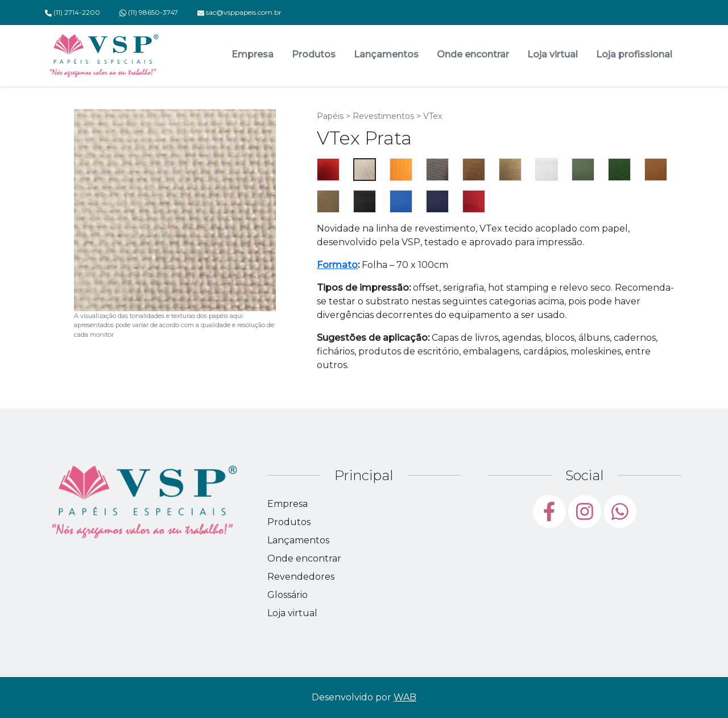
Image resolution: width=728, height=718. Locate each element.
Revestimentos (383, 116)
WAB (405, 697)
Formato (337, 265)
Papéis (330, 116)
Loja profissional (634, 54)
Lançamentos (386, 54)
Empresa (253, 54)
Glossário (288, 595)
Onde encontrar (473, 54)
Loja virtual (553, 54)
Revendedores (301, 577)
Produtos (314, 54)
